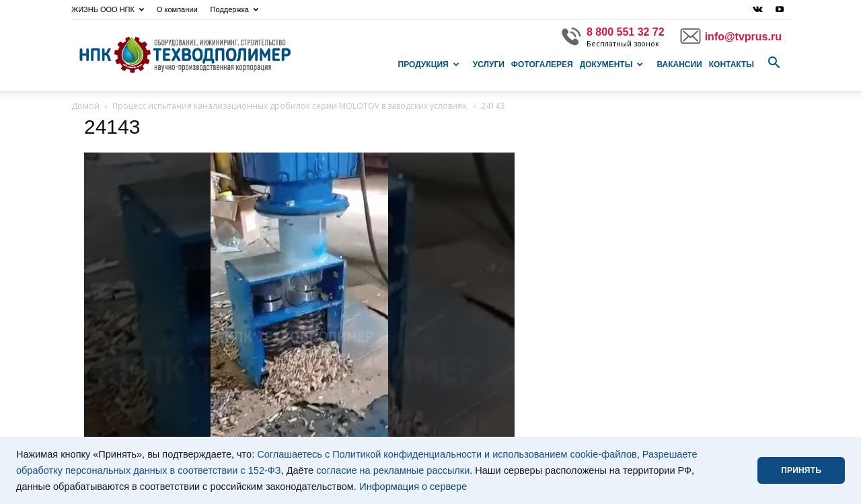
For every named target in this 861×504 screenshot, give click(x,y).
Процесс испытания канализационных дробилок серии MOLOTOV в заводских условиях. (290, 106)
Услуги (489, 65)
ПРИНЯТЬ (801, 470)
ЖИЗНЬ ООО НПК (108, 9)
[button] (774, 63)
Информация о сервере (413, 487)
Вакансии (679, 65)
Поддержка (234, 9)
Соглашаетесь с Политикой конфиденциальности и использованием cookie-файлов (447, 454)
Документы (612, 65)
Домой (85, 106)
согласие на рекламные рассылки (393, 470)
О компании (177, 9)
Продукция (429, 65)
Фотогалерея (542, 65)
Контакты (732, 65)
